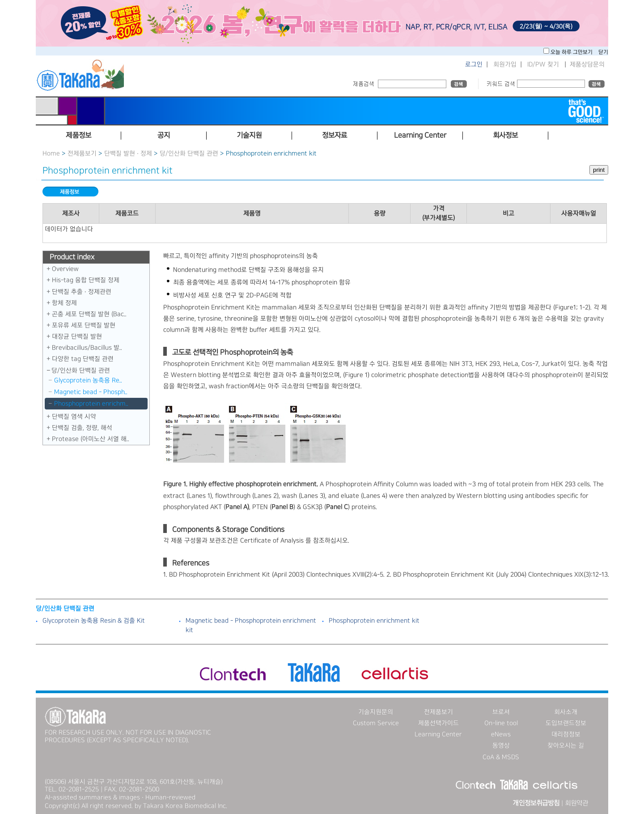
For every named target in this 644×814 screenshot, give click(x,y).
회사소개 (566, 712)
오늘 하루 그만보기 (572, 52)
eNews (501, 734)
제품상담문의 (587, 64)
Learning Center (438, 734)
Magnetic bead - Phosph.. (91, 392)
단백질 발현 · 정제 (128, 153)
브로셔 (501, 712)
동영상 (501, 746)
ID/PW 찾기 (543, 64)
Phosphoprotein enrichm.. (91, 404)
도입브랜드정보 (566, 723)
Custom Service (376, 723)
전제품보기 (82, 153)
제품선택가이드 (439, 723)
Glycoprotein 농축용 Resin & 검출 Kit (94, 621)
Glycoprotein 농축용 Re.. (88, 380)
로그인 (474, 64)
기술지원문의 (376, 712)
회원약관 (576, 803)
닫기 (603, 52)
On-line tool (501, 723)
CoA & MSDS (501, 757)
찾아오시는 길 (566, 746)
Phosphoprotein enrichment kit (374, 621)
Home (51, 153)
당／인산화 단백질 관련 (189, 153)
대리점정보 (566, 734)
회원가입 (505, 64)
